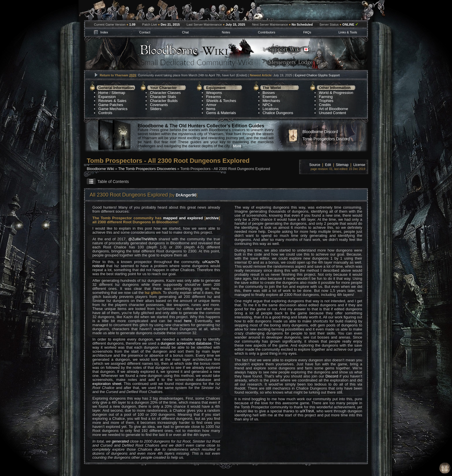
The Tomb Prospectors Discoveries (147, 169)
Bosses (269, 93)
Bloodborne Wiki (100, 169)
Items (211, 109)
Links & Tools (348, 32)
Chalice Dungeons (278, 113)
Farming (326, 97)
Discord (332, 376)
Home (103, 93)
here (188, 321)
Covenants (159, 105)
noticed (99, 266)
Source (315, 165)
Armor (211, 105)
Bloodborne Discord (320, 132)
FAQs (307, 32)
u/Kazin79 (211, 262)
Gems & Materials (221, 113)
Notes (226, 32)
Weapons (214, 93)
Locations (271, 109)
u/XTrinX (307, 411)
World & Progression (336, 93)
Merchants (271, 101)
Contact (145, 32)
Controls (105, 113)
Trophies (326, 101)
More (237, 146)
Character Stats (163, 97)
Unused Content (332, 113)
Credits (325, 105)
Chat (185, 32)
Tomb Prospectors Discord (326, 139)
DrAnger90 (186, 195)
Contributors (267, 32)
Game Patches (111, 105)
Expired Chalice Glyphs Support (317, 75)
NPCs (268, 105)
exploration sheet (107, 384)
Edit (328, 165)
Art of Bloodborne (333, 109)
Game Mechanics (113, 109)
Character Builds (164, 101)
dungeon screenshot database (186, 343)
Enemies (270, 97)
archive (212, 218)
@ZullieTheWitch (143, 239)
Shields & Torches (221, 101)
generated (120, 441)
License (359, 165)
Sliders (156, 109)
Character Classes (165, 93)
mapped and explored (183, 218)
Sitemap (118, 93)
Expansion (107, 97)
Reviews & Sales (112, 101)
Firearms (213, 97)
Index (104, 32)
